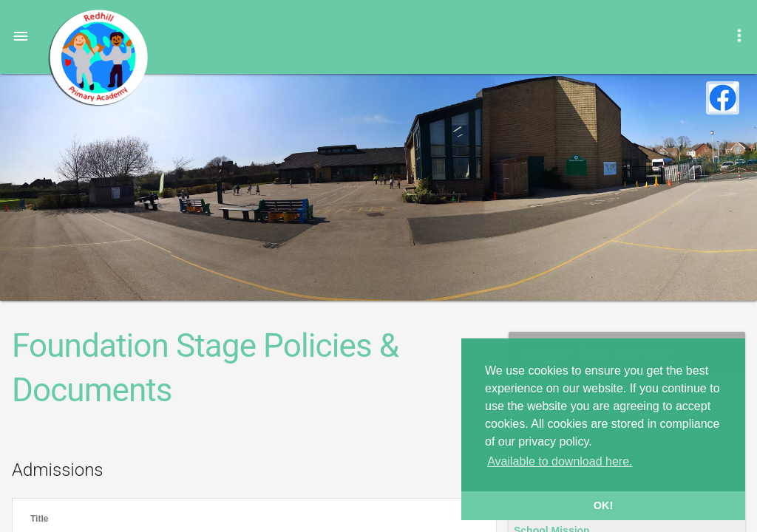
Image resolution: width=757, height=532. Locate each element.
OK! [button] (603, 505)
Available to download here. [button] (560, 461)
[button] (21, 35)
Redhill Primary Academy (98, 58)
